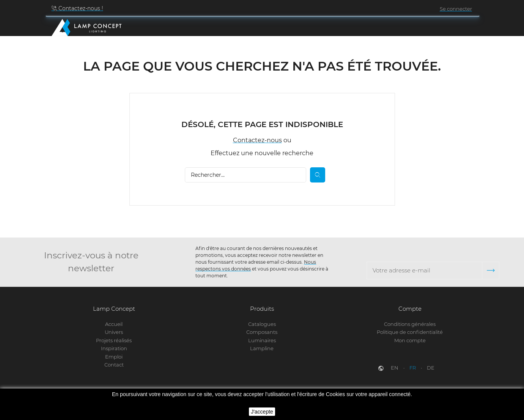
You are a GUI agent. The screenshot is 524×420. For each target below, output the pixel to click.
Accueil (114, 324)
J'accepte (262, 412)
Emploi (114, 357)
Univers (114, 332)
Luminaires (262, 340)
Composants (262, 332)
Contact (114, 365)
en (395, 368)
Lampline (262, 349)
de (431, 368)
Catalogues (262, 324)
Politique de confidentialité (410, 332)
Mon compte (410, 340)
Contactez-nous (257, 142)
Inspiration (114, 349)
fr (413, 368)
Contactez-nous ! (80, 8)
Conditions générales (410, 324)
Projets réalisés (114, 340)
